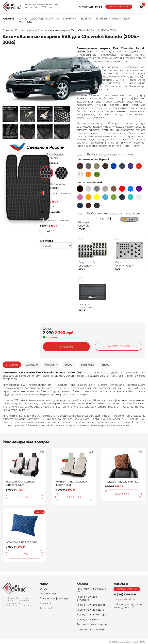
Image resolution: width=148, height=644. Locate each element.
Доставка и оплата (45, 19)
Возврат (86, 19)
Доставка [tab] (32, 365)
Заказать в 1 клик (119, 346)
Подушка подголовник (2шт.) (122, 482)
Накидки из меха (87, 619)
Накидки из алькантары (92, 615)
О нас (23, 19)
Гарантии (70, 19)
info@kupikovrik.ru (124, 599)
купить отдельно (50, 212)
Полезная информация (113, 19)
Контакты (26, 22)
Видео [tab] (105, 365)
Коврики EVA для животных (87, 598)
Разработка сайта (120, 642)
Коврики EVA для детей (91, 610)
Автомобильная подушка (22, 542)
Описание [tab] (12, 365)
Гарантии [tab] (51, 365)
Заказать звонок (119, 7)
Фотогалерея (48, 593)
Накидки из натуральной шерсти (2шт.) (71, 483)
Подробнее (24, 497)
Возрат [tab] (69, 365)
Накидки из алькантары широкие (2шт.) (21, 483)
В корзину (67, 347)
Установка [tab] (88, 365)
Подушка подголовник (91, 629)
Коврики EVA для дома (91, 605)
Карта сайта (47, 608)
